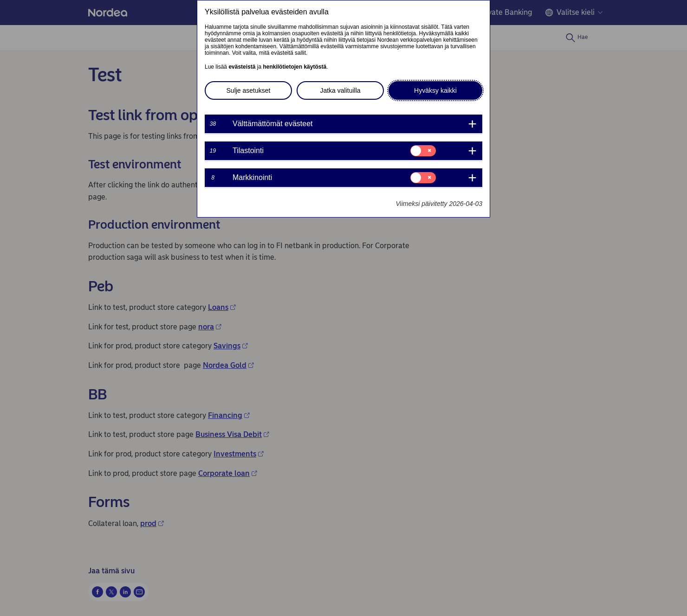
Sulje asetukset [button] (249, 90)
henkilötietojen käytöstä (295, 67)
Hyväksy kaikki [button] (435, 90)
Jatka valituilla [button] (340, 90)
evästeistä (242, 67)
